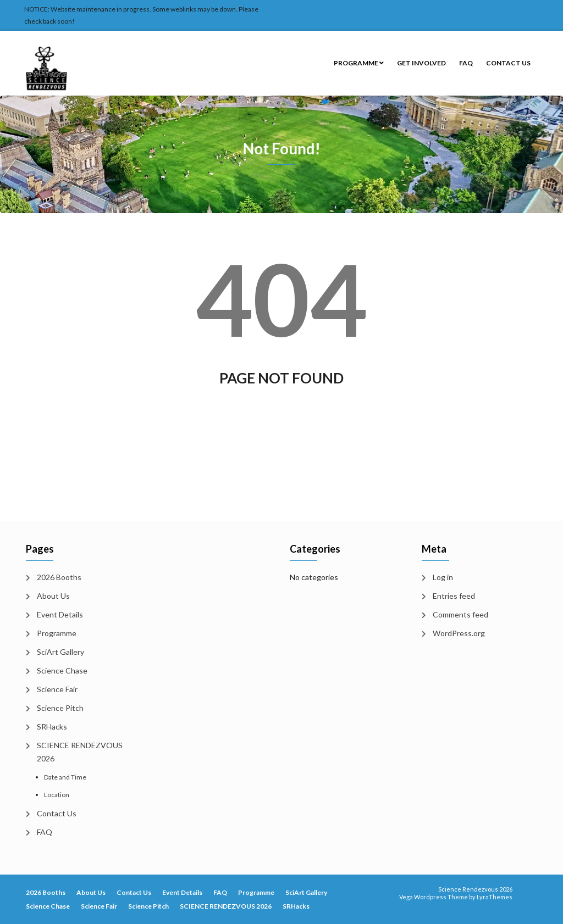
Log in (443, 577)
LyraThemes (495, 897)
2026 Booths (59, 577)
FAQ (466, 63)
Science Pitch (60, 708)
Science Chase (62, 670)
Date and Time (65, 777)
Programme (359, 63)
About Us (53, 596)
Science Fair (57, 689)
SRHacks (52, 727)
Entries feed (454, 596)
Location (57, 795)
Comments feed (460, 614)
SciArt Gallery (60, 652)
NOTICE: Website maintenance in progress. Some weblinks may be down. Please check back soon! (141, 15)
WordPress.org (459, 633)
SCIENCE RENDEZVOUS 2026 (80, 752)
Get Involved (421, 63)
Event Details (60, 614)
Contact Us (508, 63)
